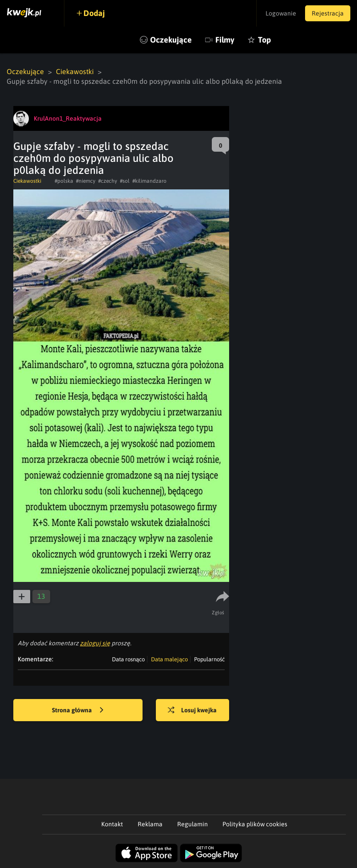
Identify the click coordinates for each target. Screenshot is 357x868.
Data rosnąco (128, 659)
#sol (125, 181)
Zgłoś (218, 613)
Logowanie (281, 13)
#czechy (108, 181)
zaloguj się (95, 643)
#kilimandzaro (149, 181)
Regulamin (192, 824)
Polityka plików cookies (255, 824)
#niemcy (86, 181)
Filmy (225, 40)
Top (264, 40)
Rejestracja (328, 13)
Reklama (150, 824)
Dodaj (94, 13)
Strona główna (78, 711)
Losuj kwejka (192, 711)
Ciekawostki (75, 71)
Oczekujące (171, 40)
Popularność (209, 659)
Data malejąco (169, 659)
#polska (64, 181)
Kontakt (112, 824)
